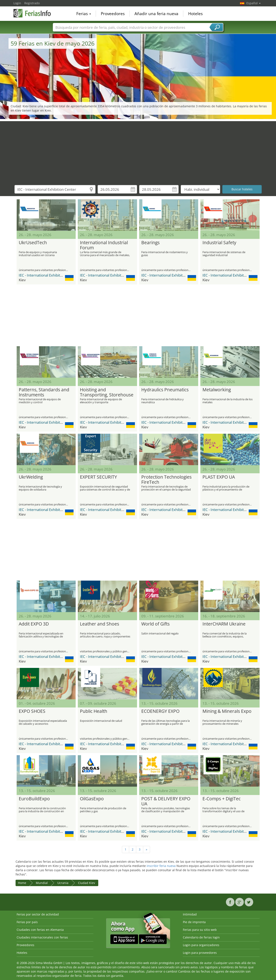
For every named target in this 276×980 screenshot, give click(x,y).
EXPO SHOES (32, 711)
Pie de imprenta (194, 922)
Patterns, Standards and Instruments (44, 392)
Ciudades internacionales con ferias (42, 937)
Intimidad (190, 914)
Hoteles (195, 14)
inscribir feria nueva (161, 866)
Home (22, 883)
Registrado (32, 3)
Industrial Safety (219, 243)
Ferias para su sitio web (200, 930)
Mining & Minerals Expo (227, 711)
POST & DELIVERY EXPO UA (166, 801)
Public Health (94, 711)
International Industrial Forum (104, 245)
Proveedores (113, 14)
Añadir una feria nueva (156, 14)
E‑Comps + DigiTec (222, 799)
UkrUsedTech (33, 243)
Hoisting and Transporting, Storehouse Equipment (107, 392)
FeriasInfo (35, 13)
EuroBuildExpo (34, 799)
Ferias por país (27, 922)
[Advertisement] (138, 151)
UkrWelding (31, 477)
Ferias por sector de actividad (38, 914)
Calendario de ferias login (201, 937)
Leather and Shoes (100, 624)
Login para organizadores (201, 945)
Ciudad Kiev (87, 883)
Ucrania (63, 883)
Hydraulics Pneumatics (165, 390)
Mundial (42, 883)
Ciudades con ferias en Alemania (40, 930)
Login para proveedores (200, 953)
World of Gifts (155, 624)
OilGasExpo (92, 799)
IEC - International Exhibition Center (48, 275)
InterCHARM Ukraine (224, 624)
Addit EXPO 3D (34, 624)
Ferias (84, 14)
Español (254, 3)
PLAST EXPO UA (219, 477)
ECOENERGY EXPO (160, 711)
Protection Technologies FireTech (166, 480)
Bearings (150, 243)
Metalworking (217, 390)
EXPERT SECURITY (98, 477)
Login (17, 3)
